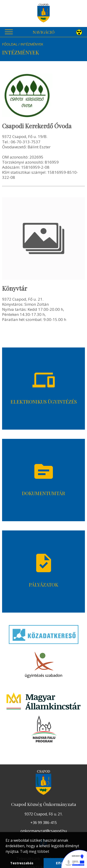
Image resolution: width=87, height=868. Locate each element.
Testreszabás (22, 863)
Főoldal (10, 44)
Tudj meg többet (35, 851)
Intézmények (32, 44)
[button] (79, 33)
